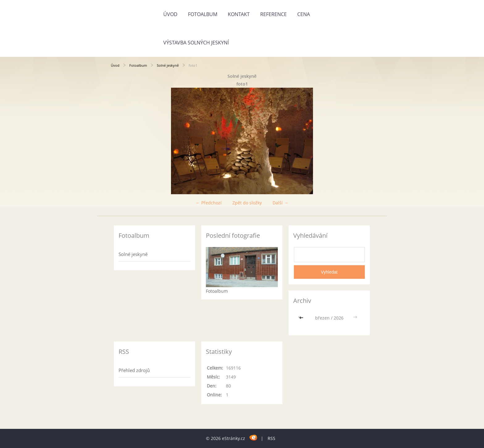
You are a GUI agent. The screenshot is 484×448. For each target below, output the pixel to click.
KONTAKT (239, 14)
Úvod (170, 14)
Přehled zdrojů (134, 370)
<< (302, 318)
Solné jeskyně (168, 65)
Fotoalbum (203, 14)
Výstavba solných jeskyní (196, 43)
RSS (271, 438)
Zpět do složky (247, 203)
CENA (304, 14)
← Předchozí (209, 203)
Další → (280, 203)
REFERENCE (273, 14)
